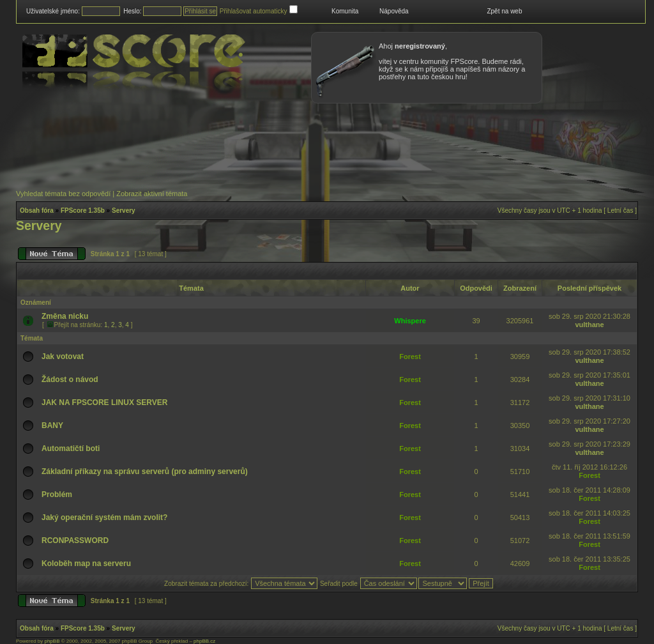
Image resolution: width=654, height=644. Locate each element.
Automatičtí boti (71, 448)
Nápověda (394, 11)
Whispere (410, 321)
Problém (57, 494)
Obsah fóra (37, 211)
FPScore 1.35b (83, 211)
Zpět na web (504, 11)
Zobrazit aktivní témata (152, 194)
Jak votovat (63, 356)
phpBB (52, 641)
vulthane (589, 325)
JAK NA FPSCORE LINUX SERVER (104, 402)
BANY (52, 425)
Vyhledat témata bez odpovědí (63, 194)
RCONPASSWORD (75, 540)
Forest (410, 356)
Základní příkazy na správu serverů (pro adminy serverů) (145, 471)
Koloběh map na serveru (86, 563)
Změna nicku (65, 316)
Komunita (345, 11)
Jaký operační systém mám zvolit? (104, 517)
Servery (124, 211)
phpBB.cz (204, 641)
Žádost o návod (70, 379)
